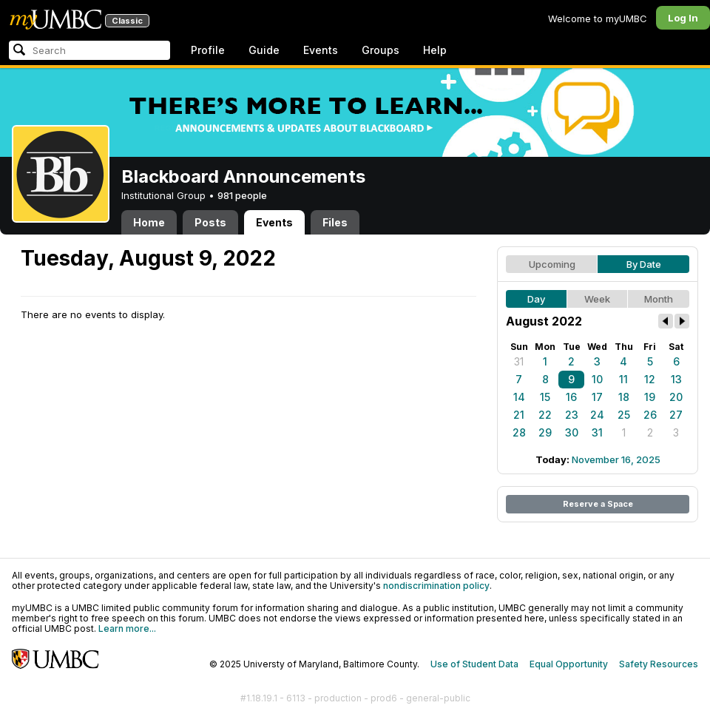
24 (597, 415)
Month (659, 299)
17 (597, 397)
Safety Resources (659, 664)
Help (435, 50)
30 (572, 432)
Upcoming (552, 264)
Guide (264, 50)
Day (536, 299)
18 (624, 397)
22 (545, 415)
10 (597, 379)
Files (335, 222)
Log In (683, 18)
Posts (210, 222)
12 (650, 379)
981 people (242, 195)
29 (545, 432)
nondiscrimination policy (436, 586)
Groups (381, 50)
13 (676, 379)
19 (650, 397)
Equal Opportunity (569, 664)
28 (519, 432)
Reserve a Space (598, 504)
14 (519, 397)
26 (650, 415)
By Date (644, 264)
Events (321, 50)
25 (624, 415)
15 (545, 397)
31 (519, 361)
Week (597, 299)
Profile (208, 50)
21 (519, 415)
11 (623, 379)
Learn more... (127, 628)
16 (571, 397)
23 (572, 415)
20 (676, 397)
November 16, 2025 (616, 459)
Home (149, 222)
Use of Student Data (474, 664)
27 (676, 415)
